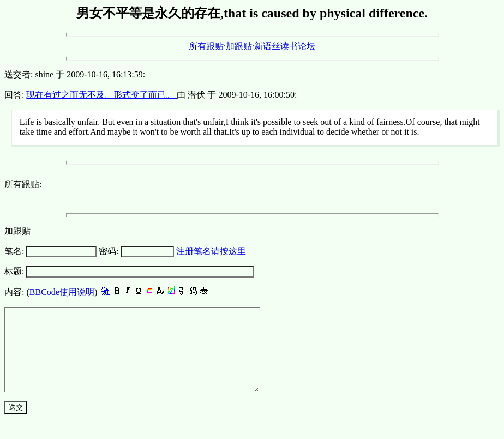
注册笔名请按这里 (211, 251)
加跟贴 (239, 46)
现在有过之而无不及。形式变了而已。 (101, 95)
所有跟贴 (206, 46)
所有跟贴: (23, 184)
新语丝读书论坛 (285, 46)
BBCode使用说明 (62, 292)
